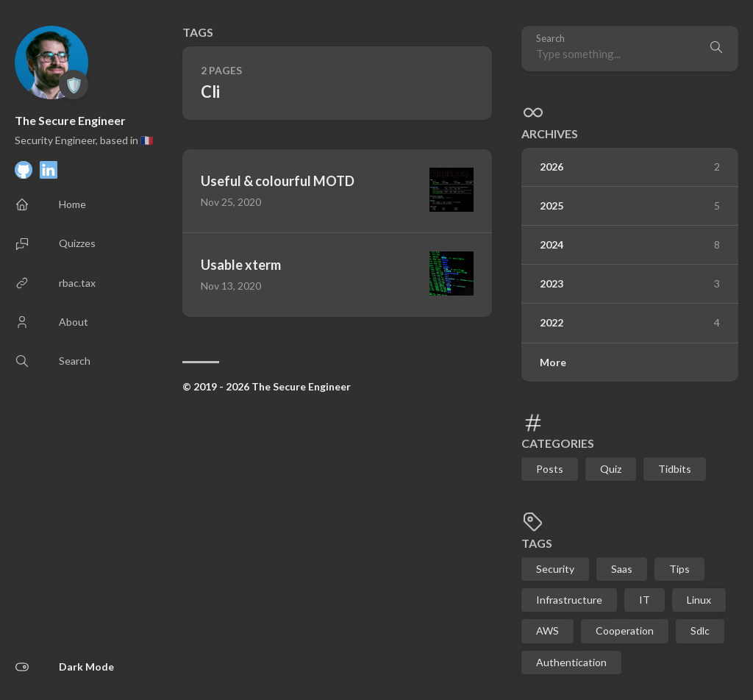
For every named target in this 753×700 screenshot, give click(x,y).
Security (555, 569)
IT (645, 600)
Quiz (611, 469)
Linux (699, 600)
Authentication (571, 662)
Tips (679, 569)
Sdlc (700, 631)
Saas (622, 569)
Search (550, 39)
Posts (550, 469)
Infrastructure (569, 600)
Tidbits (675, 469)
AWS (547, 631)
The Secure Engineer (70, 120)
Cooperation (625, 631)
